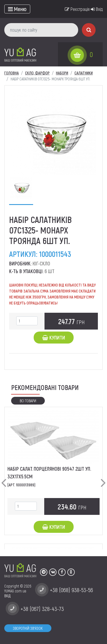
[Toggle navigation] (17, 9)
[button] (4, 478)
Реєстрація (77, 9)
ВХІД (7, 596)
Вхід (97, 9)
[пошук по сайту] (41, 30)
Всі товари (28, 401)
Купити (54, 338)
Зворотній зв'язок (28, 628)
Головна (12, 73)
